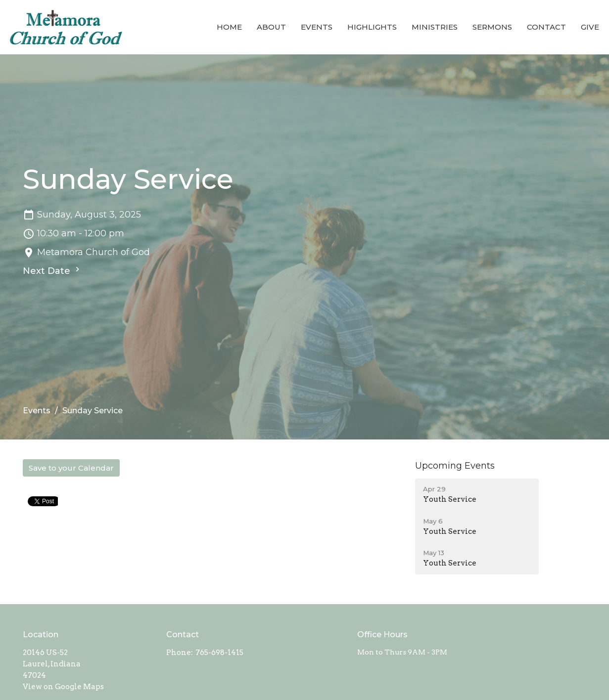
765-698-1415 (219, 653)
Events (317, 27)
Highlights (372, 27)
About (271, 27)
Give (590, 27)
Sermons (492, 27)
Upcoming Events (455, 466)
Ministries (435, 27)
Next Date (52, 270)
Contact (546, 27)
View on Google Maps (63, 687)
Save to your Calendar (71, 468)
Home (229, 27)
